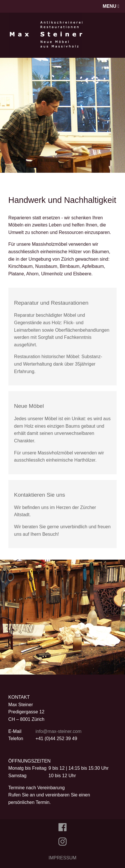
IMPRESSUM (63, 858)
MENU (111, 6)
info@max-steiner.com (58, 731)
